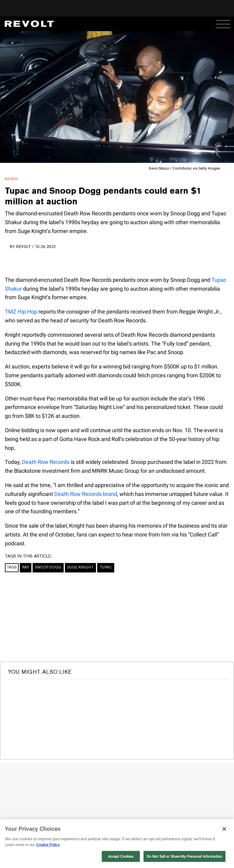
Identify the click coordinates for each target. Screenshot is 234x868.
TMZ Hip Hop (21, 312)
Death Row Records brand (86, 494)
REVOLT (24, 247)
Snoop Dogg (48, 567)
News (11, 179)
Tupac (106, 567)
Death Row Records (46, 462)
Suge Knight (80, 567)
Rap (26, 567)
